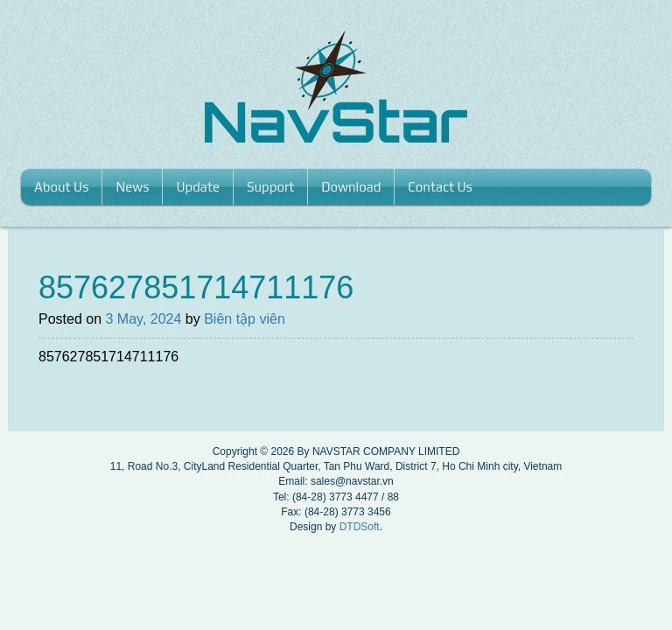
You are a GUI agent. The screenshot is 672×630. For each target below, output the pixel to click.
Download (351, 187)
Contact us (440, 187)
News (132, 187)
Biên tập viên (245, 319)
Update (198, 187)
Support (270, 187)
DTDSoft (360, 527)
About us (61, 187)
